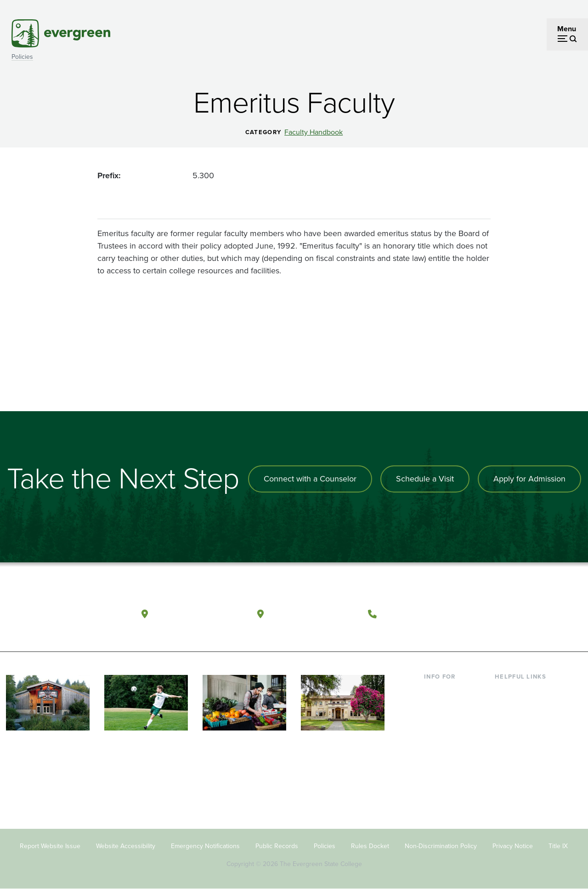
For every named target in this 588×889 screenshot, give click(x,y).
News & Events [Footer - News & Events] (519, 780)
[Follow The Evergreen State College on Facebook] (496, 614)
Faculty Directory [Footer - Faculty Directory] (522, 705)
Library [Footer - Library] (506, 691)
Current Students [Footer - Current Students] (451, 691)
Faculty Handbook (314, 132)
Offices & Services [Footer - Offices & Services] (524, 721)
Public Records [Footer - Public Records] (277, 846)
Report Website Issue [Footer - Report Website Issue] (50, 846)
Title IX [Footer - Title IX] (558, 846)
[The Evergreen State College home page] (62, 616)
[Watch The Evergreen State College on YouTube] (515, 614)
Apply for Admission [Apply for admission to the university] (529, 479)
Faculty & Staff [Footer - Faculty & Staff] (447, 765)
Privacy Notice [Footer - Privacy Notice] (513, 846)
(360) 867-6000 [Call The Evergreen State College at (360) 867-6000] (416, 614)
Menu (567, 29)
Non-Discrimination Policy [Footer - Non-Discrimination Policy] (441, 846)
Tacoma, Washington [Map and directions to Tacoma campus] (314, 614)
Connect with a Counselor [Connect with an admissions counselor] (310, 479)
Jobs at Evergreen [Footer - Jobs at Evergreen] (524, 795)
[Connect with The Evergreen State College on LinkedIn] (553, 614)
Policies (22, 57)
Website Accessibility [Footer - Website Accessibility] (126, 846)
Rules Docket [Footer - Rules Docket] (370, 846)
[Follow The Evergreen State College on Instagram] (534, 614)
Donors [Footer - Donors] (435, 780)
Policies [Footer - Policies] (325, 846)
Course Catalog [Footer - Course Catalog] (520, 735)
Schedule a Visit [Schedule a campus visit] (425, 479)
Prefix (108, 176)
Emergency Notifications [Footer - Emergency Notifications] (205, 846)
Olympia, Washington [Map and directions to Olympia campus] (199, 614)
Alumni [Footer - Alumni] (435, 795)
